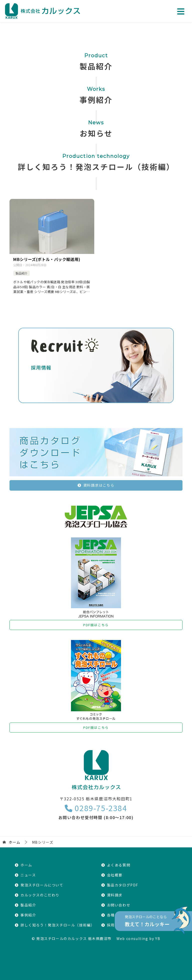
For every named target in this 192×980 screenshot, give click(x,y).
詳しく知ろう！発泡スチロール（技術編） (57, 925)
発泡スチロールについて (42, 885)
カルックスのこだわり (40, 895)
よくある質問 (119, 865)
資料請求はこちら (99, 485)
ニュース (28, 875)
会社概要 (115, 875)
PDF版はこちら (96, 625)
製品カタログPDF (123, 885)
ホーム (26, 865)
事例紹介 (28, 915)
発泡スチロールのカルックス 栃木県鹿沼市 (74, 938)
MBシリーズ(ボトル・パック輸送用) (47, 259)
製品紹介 (21, 273)
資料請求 (115, 895)
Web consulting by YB (138, 938)
